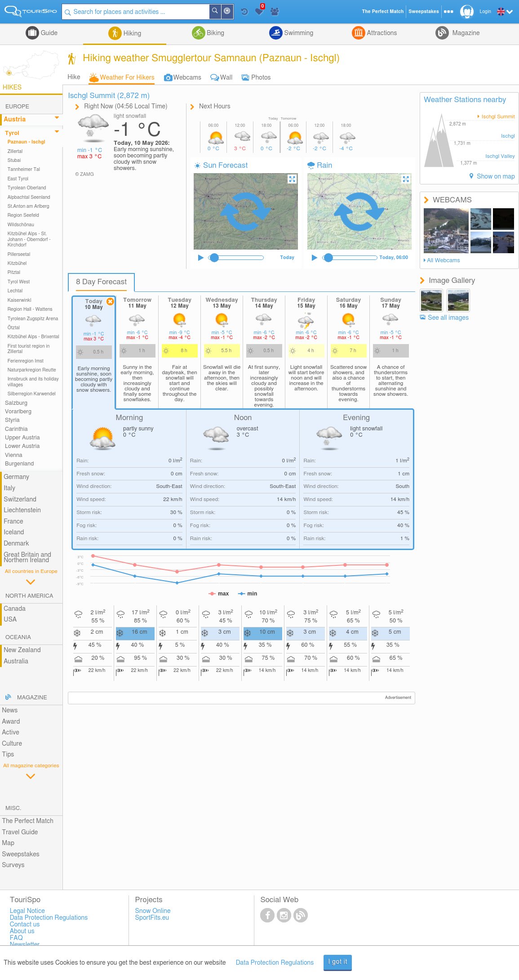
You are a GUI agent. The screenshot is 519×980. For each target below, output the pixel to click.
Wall (226, 78)
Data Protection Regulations (275, 963)
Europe (17, 107)
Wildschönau (21, 225)
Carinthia (16, 429)
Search (221, 12)
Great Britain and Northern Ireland (27, 558)
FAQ (16, 938)
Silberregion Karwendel (32, 394)
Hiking (131, 34)
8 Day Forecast (101, 282)
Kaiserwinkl (20, 300)
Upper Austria (22, 438)
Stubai (14, 161)
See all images (448, 318)
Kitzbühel (17, 264)
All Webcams (444, 261)
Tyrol (12, 133)
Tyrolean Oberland (27, 188)
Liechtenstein (22, 510)
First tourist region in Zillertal (29, 349)
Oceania (18, 638)
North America (29, 596)
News (10, 711)
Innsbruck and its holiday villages (33, 382)
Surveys (13, 865)
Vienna (14, 455)
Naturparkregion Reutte (32, 370)
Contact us (25, 925)
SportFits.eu (152, 918)
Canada (15, 609)
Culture (12, 744)
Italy (9, 488)
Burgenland (19, 464)
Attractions (381, 33)
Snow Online (153, 911)
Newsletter (25, 945)
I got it (338, 962)
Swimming (298, 33)
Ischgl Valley (500, 156)
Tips (8, 755)
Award (11, 722)
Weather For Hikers (127, 78)
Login (486, 12)
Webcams (187, 78)
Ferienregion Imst (26, 361)
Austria (15, 120)
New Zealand (22, 650)
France (13, 522)
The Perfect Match (28, 821)
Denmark (16, 544)
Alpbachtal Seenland (29, 197)
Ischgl (508, 136)
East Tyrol (18, 179)
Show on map (495, 177)
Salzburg (16, 403)
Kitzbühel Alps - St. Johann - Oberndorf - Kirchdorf (29, 239)
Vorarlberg (18, 412)
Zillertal (15, 152)
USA (10, 620)
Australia (16, 662)
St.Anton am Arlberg (29, 206)
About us (22, 931)
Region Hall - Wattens (30, 309)
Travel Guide (20, 832)
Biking (215, 33)
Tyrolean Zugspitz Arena (33, 319)
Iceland (14, 533)
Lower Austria (22, 446)
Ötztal (14, 328)
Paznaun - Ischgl (27, 142)
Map (8, 843)
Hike (74, 77)
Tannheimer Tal (24, 170)
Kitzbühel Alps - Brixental (33, 337)
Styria (12, 420)
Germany (16, 477)
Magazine (465, 33)
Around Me (233, 12)
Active (11, 733)
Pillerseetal (19, 255)
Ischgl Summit (498, 117)
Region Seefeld (23, 215)
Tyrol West (19, 282)
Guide (48, 33)
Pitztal (14, 273)
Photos (261, 78)
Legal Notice (27, 911)
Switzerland (20, 500)
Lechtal (15, 291)
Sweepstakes (21, 855)
